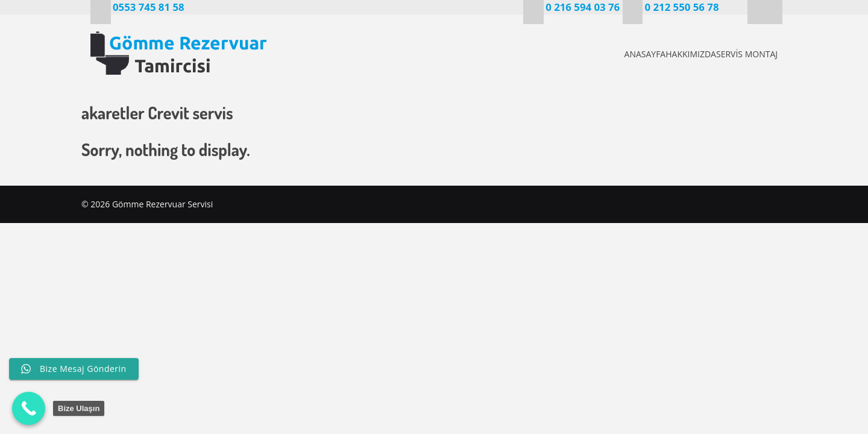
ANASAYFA (602, 54)
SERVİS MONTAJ (745, 54)
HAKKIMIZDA (668, 54)
